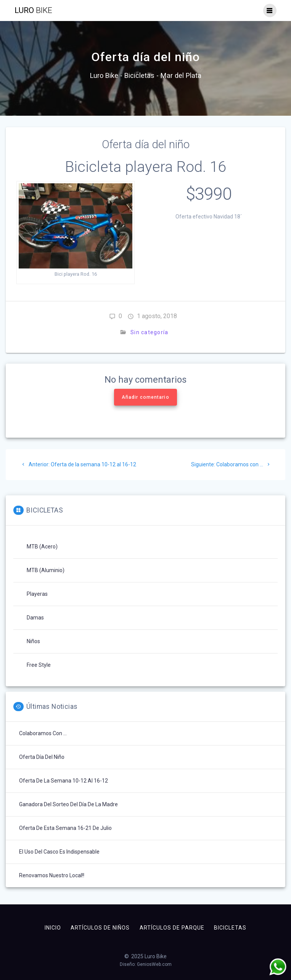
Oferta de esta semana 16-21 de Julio (65, 828)
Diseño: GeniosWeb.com (146, 964)
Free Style (39, 665)
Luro (33, 11)
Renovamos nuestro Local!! (52, 875)
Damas (35, 618)
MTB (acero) (42, 547)
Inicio (53, 928)
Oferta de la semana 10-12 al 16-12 (64, 781)
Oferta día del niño (42, 757)
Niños (33, 641)
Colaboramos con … (43, 733)
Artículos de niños (100, 928)
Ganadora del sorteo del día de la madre (68, 804)
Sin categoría (149, 332)
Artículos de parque (172, 928)
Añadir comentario (145, 397)
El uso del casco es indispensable (59, 852)
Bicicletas (230, 928)
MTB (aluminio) (46, 570)
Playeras (37, 594)
